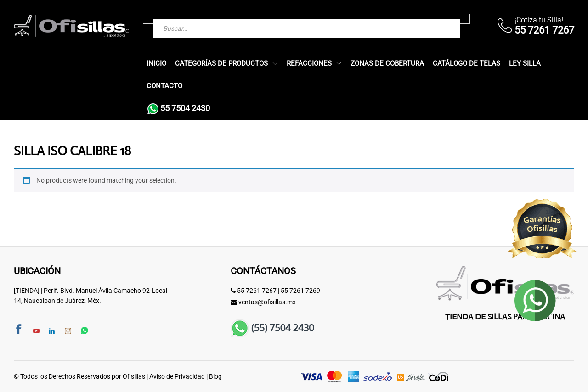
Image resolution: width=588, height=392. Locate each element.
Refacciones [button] (309, 64)
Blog (215, 376)
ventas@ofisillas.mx (267, 302)
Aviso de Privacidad (177, 376)
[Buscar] (435, 19)
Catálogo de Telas (466, 64)
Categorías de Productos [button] (221, 64)
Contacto (164, 86)
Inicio (156, 64)
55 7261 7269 (300, 291)
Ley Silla (525, 64)
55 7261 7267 (257, 291)
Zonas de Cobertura (387, 64)
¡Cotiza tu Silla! (539, 20)
